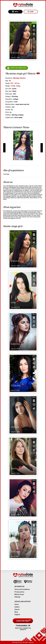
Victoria (15, 427)
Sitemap (17, 597)
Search (17, 609)
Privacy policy (19, 592)
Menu (16, 12)
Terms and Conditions (22, 589)
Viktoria (15, 261)
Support (17, 614)
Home (17, 604)
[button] (4, 148)
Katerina (15, 344)
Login (31, 12)
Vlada (14, 510)
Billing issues (19, 594)
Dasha (14, 469)
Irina (13, 303)
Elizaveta (16, 386)
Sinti (13, 552)
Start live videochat (18, 68)
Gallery (17, 607)
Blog (16, 612)
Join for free (23, 621)
